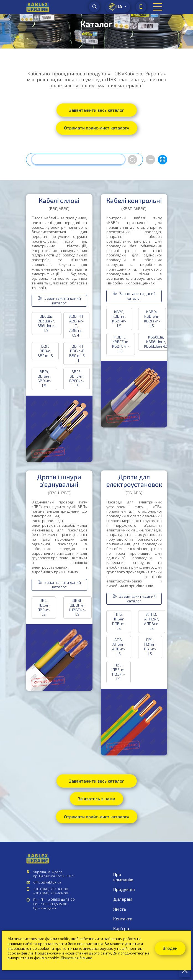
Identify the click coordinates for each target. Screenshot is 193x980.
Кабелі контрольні (134, 200)
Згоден (170, 948)
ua (116, 7)
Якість (120, 909)
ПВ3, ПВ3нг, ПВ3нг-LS (119, 672)
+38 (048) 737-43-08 (51, 889)
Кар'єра (121, 928)
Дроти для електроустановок (134, 481)
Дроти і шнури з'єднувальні (59, 481)
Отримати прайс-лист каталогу (97, 128)
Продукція (124, 889)
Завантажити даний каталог (59, 301)
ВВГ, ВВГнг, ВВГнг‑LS (45, 351)
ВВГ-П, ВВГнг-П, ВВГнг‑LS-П (78, 353)
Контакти (123, 919)
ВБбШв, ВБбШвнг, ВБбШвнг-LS (47, 323)
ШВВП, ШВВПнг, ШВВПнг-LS (78, 607)
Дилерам (123, 899)
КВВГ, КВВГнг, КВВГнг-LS (119, 319)
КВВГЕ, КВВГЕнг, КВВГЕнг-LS (121, 344)
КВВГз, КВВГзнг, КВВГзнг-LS (152, 319)
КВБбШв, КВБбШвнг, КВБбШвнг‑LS (156, 342)
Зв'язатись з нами (96, 799)
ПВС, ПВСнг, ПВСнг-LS (44, 607)
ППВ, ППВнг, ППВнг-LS (119, 621)
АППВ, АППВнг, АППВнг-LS (152, 621)
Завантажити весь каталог (96, 110)
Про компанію (123, 877)
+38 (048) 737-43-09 (51, 893)
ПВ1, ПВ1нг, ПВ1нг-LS (150, 647)
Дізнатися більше (76, 958)
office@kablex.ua (47, 882)
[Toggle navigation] (158, 7)
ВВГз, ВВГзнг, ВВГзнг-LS (44, 379)
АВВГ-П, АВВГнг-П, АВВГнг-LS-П (76, 325)
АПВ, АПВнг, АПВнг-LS (119, 647)
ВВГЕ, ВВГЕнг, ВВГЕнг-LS (77, 379)
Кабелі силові (59, 200)
